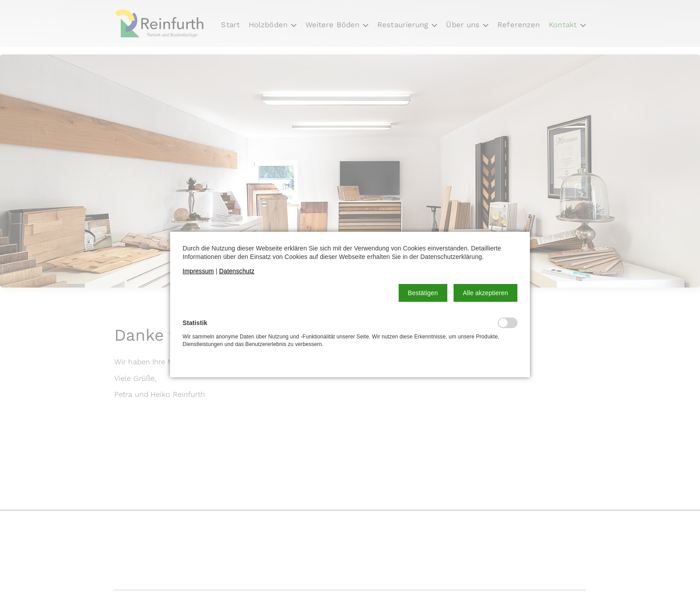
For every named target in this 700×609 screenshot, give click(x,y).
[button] (423, 293)
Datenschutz (237, 271)
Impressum (198, 271)
